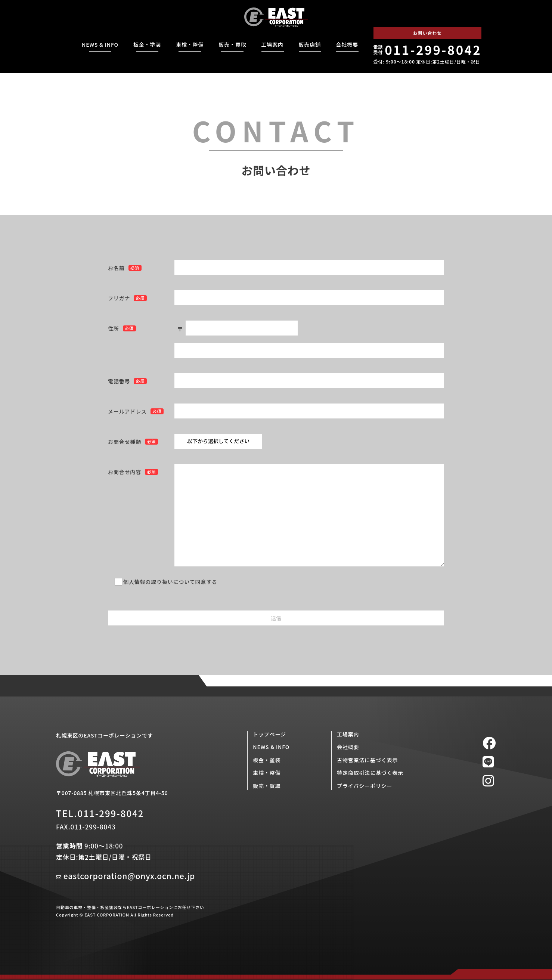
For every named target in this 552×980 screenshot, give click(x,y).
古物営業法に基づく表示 (367, 760)
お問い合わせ (427, 33)
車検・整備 (190, 44)
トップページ (269, 734)
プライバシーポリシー (365, 786)
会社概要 (347, 44)
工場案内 (272, 44)
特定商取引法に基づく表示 (370, 773)
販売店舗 (310, 44)
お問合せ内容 (125, 472)
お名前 (116, 268)
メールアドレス (127, 411)
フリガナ (119, 298)
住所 (114, 328)
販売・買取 (232, 44)
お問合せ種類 (125, 442)
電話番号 (119, 381)
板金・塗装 (147, 44)
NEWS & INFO (100, 44)
